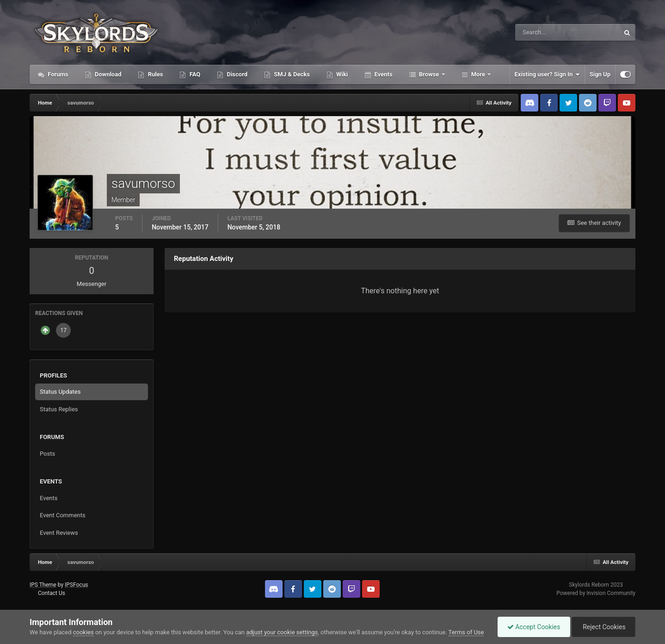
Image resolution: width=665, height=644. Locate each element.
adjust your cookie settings (282, 632)
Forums (57, 74)
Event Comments (63, 515)
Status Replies (59, 409)
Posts (47, 454)
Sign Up (600, 74)
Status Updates (60, 392)
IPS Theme (43, 585)
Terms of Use (466, 632)
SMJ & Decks (291, 74)
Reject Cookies (603, 627)
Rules (154, 74)
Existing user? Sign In (547, 74)
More (478, 74)
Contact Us (52, 593)
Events (382, 74)
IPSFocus (76, 585)
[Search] (539, 32)
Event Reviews (59, 533)
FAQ (194, 74)
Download (108, 74)
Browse (429, 74)
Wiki (341, 74)
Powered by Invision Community (596, 593)
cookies (83, 632)
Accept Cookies (534, 627)
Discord (236, 74)
